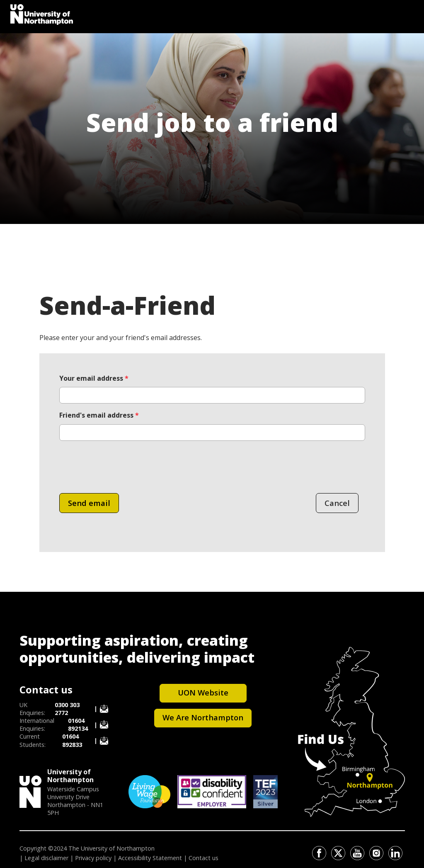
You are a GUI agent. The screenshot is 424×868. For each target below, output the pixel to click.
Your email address (94, 378)
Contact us (204, 858)
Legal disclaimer (46, 858)
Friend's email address (99, 415)
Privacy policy (93, 858)
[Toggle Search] (405, 12)
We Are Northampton (203, 717)
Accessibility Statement (150, 858)
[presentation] (122, 464)
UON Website (203, 692)
